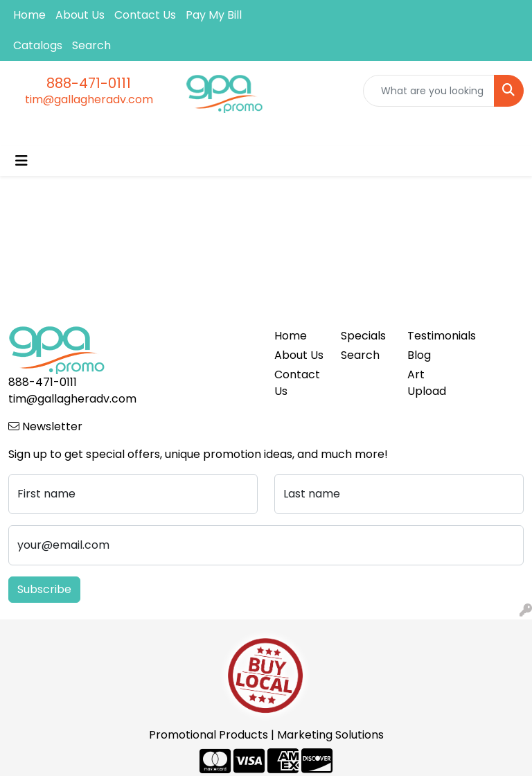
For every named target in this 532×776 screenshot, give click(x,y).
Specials (363, 336)
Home (29, 15)
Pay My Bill (214, 15)
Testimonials (432, 336)
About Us (80, 15)
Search (91, 45)
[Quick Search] (429, 91)
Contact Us (145, 15)
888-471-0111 (89, 83)
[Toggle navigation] (21, 161)
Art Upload (427, 383)
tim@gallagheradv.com (89, 99)
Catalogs (38, 45)
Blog (419, 355)
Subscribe (44, 589)
